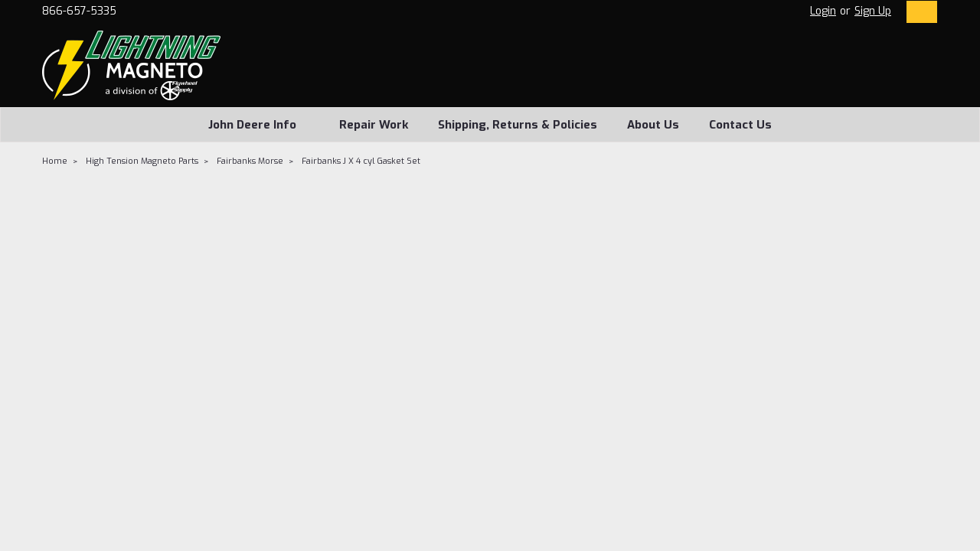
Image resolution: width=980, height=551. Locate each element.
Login (823, 11)
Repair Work (374, 125)
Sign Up (873, 11)
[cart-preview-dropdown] (918, 12)
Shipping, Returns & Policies (518, 125)
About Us (653, 125)
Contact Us (740, 125)
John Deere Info (259, 125)
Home (55, 161)
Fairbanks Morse (250, 161)
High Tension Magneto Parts (142, 161)
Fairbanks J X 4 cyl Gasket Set (361, 161)
